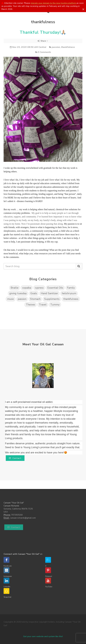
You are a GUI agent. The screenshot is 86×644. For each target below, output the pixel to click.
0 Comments (43, 52)
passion (56, 47)
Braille (15, 288)
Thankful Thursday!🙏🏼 (43, 32)
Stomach (35, 299)
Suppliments (52, 299)
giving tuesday (18, 293)
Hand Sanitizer (49, 293)
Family (71, 288)
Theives (31, 305)
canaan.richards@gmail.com (23, 518)
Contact (15, 458)
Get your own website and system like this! (43, 636)
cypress (39, 288)
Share (43, 41)
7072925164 (17, 515)
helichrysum (69, 293)
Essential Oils (55, 288)
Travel (43, 305)
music (11, 299)
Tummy (55, 305)
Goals (34, 293)
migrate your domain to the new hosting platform (54, 3)
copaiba (27, 288)
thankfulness (68, 47)
